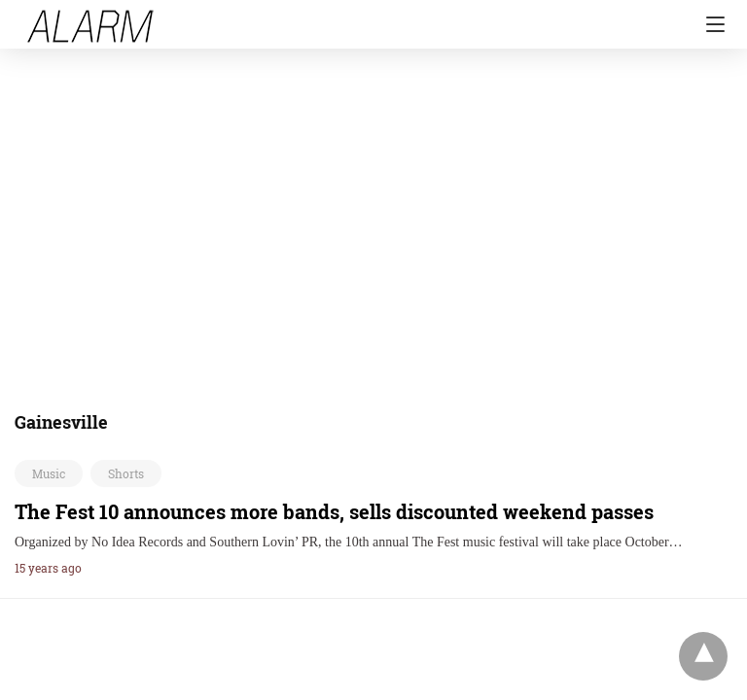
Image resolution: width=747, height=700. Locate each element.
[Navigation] (711, 24)
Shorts (126, 473)
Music (49, 473)
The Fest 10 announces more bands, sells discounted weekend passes (334, 511)
